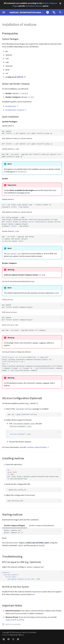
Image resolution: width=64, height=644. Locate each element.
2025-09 (20, 77)
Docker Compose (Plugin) (15, 525)
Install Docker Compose (15, 110)
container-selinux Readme (37, 447)
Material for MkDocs (17, 635)
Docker (56, 293)
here (33, 594)
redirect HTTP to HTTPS (15, 620)
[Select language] (54, 12)
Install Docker (11, 106)
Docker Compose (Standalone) (42, 525)
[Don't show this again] (60, 3)
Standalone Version (34, 6)
